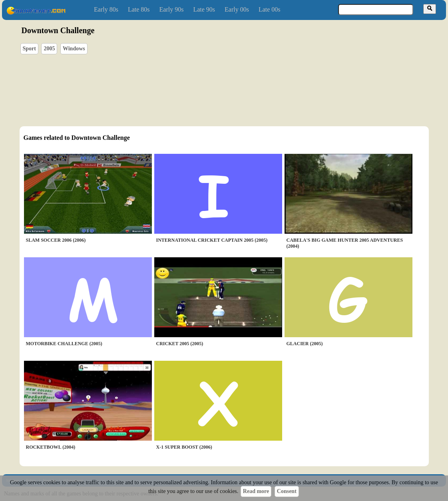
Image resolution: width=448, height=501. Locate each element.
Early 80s (106, 9)
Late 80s (139, 9)
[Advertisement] (247, 80)
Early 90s (172, 9)
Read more (256, 491)
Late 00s (270, 9)
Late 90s (204, 9)
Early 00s (237, 9)
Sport (29, 49)
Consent (287, 491)
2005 (49, 49)
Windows (74, 49)
